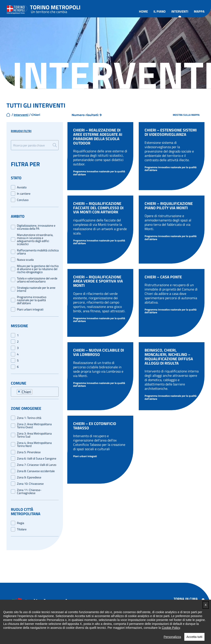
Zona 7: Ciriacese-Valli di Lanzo (37, 465)
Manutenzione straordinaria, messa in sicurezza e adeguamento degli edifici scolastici (35, 239)
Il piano (160, 11)
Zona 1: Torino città (29, 418)
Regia (21, 523)
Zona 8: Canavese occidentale (36, 471)
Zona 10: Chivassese (30, 484)
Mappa (199, 11)
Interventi (180, 11)
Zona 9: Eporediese (29, 477)
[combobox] (37, 391)
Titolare (22, 529)
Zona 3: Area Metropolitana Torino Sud (34, 435)
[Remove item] (19, 392)
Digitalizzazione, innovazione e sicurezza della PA (36, 227)
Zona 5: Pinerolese (29, 452)
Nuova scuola (25, 260)
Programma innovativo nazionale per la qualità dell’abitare (32, 300)
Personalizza (172, 637)
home (8, 115)
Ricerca (55, 145)
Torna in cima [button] (186, 599)
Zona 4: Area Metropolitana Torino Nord (34, 444)
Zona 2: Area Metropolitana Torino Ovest (34, 426)
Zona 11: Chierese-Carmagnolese (29, 491)
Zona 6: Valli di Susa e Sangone (37, 458)
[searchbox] (35, 393)
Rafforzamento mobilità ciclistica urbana (38, 252)
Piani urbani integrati (30, 309)
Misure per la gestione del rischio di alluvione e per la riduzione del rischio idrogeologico (38, 269)
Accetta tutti (194, 637)
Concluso (23, 200)
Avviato (22, 187)
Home (143, 11)
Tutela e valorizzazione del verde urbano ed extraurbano (37, 280)
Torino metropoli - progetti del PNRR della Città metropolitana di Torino (55, 9)
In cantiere (24, 194)
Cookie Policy (171, 628)
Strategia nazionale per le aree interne (36, 289)
